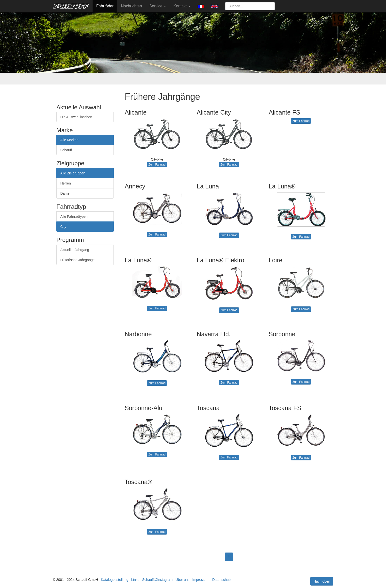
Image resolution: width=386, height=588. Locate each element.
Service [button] (158, 6)
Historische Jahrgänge (77, 260)
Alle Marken (69, 140)
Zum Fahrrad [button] (157, 165)
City (63, 227)
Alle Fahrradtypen (74, 217)
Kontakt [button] (182, 6)
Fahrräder (105, 6)
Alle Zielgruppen (73, 173)
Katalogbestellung (115, 580)
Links (135, 580)
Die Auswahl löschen (76, 117)
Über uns (183, 580)
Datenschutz (222, 580)
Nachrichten (131, 6)
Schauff (66, 150)
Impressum (201, 580)
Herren (66, 183)
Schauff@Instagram (157, 580)
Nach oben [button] (322, 581)
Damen (66, 193)
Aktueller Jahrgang (75, 250)
